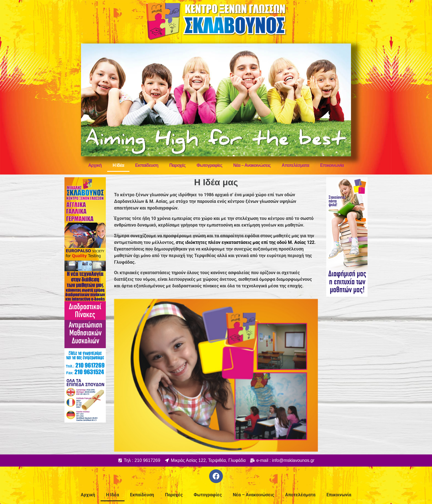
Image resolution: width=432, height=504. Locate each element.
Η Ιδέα (118, 165)
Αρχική (95, 165)
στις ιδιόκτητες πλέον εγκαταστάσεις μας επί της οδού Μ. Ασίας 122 (245, 242)
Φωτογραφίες (209, 165)
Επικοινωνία (332, 165)
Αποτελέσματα (295, 165)
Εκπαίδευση (147, 165)
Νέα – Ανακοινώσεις (252, 165)
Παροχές (177, 165)
